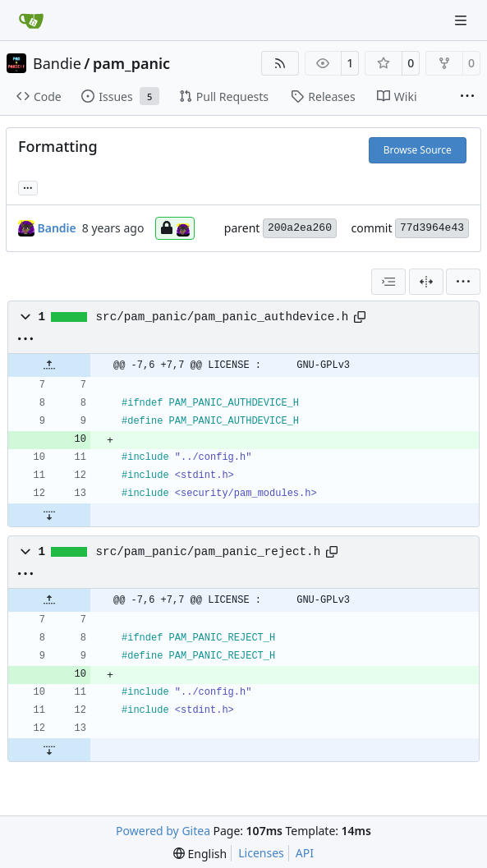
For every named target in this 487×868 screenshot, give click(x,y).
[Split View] (426, 282)
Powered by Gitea (163, 831)
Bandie (57, 63)
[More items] (467, 97)
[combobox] (388, 282)
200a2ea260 (300, 228)
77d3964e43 (432, 228)
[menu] (463, 282)
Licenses (261, 853)
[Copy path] (360, 317)
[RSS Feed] (280, 63)
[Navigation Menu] (462, 20)
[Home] (31, 21)
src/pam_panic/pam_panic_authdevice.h (223, 317)
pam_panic (131, 63)
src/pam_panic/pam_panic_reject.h (209, 552)
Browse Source (418, 150)
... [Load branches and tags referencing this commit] (28, 186)
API (305, 853)
